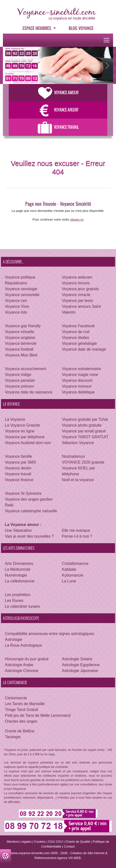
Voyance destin (18, 468)
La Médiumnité (18, 569)
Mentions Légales (19, 842)
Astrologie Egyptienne (81, 665)
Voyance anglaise (20, 338)
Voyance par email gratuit (84, 431)
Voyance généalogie (79, 343)
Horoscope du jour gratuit (27, 659)
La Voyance (15, 419)
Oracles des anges (21, 721)
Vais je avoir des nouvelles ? (29, 536)
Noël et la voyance (78, 480)
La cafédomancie (20, 581)
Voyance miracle (76, 295)
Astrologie (13, 639)
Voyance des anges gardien (29, 499)
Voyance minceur (77, 386)
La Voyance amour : (23, 525)
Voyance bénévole (21, 343)
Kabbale (69, 569)
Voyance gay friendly (23, 326)
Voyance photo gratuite (82, 425)
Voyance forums (76, 283)
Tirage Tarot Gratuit (21, 710)
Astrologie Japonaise (80, 671)
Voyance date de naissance (29, 392)
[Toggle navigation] (107, 40)
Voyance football (19, 349)
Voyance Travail (58, 127)
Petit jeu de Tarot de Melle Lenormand (38, 715)
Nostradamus (73, 456)
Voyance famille (18, 456)
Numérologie (16, 575)
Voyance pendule (20, 380)
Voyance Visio (17, 306)
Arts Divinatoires (19, 564)
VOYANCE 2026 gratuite (83, 462)
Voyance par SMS (20, 462)
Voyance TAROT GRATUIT (85, 437)
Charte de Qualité (78, 842)
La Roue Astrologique (23, 645)
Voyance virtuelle (20, 332)
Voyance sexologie (21, 289)
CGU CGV (55, 842)
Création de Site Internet (87, 853)
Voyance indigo (18, 375)
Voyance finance (19, 480)
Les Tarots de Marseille (25, 704)
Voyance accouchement (25, 369)
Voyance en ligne (20, 431)
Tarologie (13, 737)
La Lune (69, 581)
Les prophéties (18, 595)
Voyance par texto (77, 301)
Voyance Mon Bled (21, 355)
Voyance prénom (19, 386)
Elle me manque (76, 530)
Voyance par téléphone (25, 437)
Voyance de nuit (76, 332)
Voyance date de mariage (84, 349)
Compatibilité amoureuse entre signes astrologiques (50, 634)
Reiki (9, 505)
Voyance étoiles (75, 338)
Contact (69, 846)
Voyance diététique (78, 392)
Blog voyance (81, 28)
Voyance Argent (58, 110)
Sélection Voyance (78, 443)
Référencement (45, 858)
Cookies (40, 842)
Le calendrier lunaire (22, 606)
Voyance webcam (77, 277)
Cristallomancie (75, 564)
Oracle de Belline (20, 731)
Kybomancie (73, 575)
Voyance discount (77, 380)
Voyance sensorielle (22, 295)
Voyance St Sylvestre (23, 493)
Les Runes (14, 601)
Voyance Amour (58, 93)
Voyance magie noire (80, 375)
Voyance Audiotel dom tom (28, 443)
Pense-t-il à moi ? (77, 536)
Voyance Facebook (78, 326)
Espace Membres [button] (37, 28)
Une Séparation (18, 530)
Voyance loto (16, 312)
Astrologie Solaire (77, 659)
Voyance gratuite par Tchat (85, 419)
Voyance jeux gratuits (80, 289)
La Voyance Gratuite (22, 425)
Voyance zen (16, 301)
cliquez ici (77, 219)
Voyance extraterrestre (81, 369)
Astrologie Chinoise (22, 671)
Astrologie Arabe (19, 665)
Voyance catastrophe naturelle (31, 511)
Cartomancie (16, 698)
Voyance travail (18, 474)
